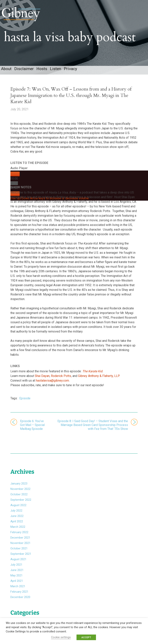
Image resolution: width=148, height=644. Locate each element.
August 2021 (18, 561)
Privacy (70, 71)
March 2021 (18, 588)
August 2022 (18, 507)
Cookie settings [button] (61, 637)
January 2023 (19, 485)
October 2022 (19, 496)
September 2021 (21, 555)
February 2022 (19, 534)
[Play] (15, 177)
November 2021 (20, 544)
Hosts (42, 71)
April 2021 (17, 582)
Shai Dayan (42, 379)
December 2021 (20, 539)
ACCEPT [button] (86, 637)
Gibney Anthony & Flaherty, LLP (99, 379)
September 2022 (21, 501)
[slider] (14, 186)
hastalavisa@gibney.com (52, 383)
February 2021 (19, 593)
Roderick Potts (61, 379)
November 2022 (20, 490)
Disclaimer (24, 71)
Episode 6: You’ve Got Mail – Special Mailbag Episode (32, 428)
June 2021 (17, 571)
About (6, 71)
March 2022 (18, 528)
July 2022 (16, 512)
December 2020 (20, 598)
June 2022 (17, 517)
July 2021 (16, 566)
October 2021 (19, 550)
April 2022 (17, 523)
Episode (25, 401)
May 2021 (16, 577)
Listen (55, 71)
